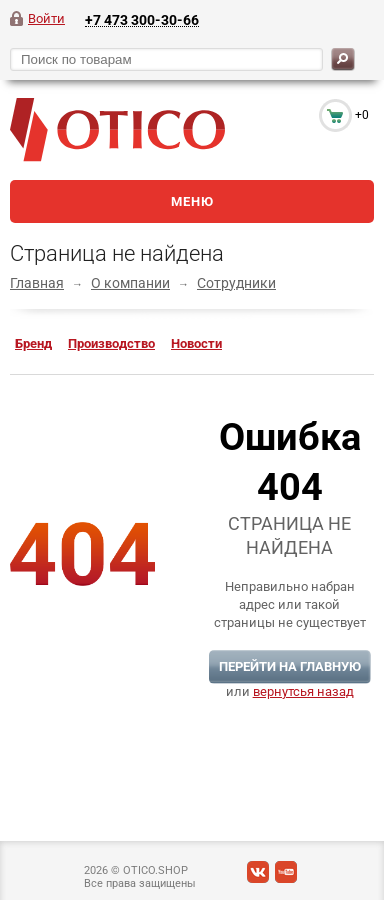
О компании (130, 283)
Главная (37, 283)
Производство (111, 343)
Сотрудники (236, 283)
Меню (192, 201)
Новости (196, 343)
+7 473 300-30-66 (142, 19)
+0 (362, 115)
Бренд (33, 343)
